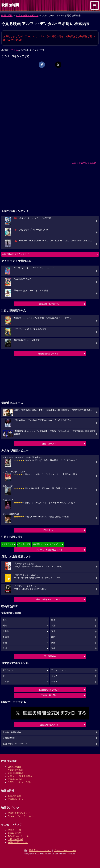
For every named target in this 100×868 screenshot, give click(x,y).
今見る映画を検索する (27, 15)
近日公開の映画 (16, 773)
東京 (5, 620)
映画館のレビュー (17, 799)
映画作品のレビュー (18, 779)
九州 (5, 648)
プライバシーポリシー (65, 850)
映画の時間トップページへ (15, 744)
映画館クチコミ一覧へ (49, 690)
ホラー (54, 682)
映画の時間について (49, 725)
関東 (53, 620)
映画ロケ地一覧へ (49, 695)
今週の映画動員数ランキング (15, 254)
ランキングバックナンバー (21, 816)
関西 (5, 626)
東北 (53, 631)
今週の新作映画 (16, 770)
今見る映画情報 (16, 839)
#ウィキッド (23, 544)
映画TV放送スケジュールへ (49, 600)
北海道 (6, 631)
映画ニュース (14, 830)
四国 (53, 643)
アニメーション (59, 670)
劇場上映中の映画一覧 (49, 304)
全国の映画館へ (49, 656)
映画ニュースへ (49, 444)
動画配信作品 (14, 833)
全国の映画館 (14, 796)
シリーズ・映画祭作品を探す (49, 550)
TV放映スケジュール (18, 836)
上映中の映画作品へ (12, 732)
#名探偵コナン (40, 544)
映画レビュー (49, 530)
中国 (5, 643)
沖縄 (53, 648)
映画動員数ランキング (19, 813)
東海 (53, 626)
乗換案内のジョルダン (40, 850)
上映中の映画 (14, 767)
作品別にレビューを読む (20, 782)
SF (4, 676)
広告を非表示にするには (84, 163)
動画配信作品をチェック (49, 354)
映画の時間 (7, 15)
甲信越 (6, 637)
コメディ (7, 682)
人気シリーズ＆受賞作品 (20, 776)
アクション (8, 670)
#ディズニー (56, 544)
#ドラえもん (8, 544)
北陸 (53, 637)
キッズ (54, 676)
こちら (15, 50)
